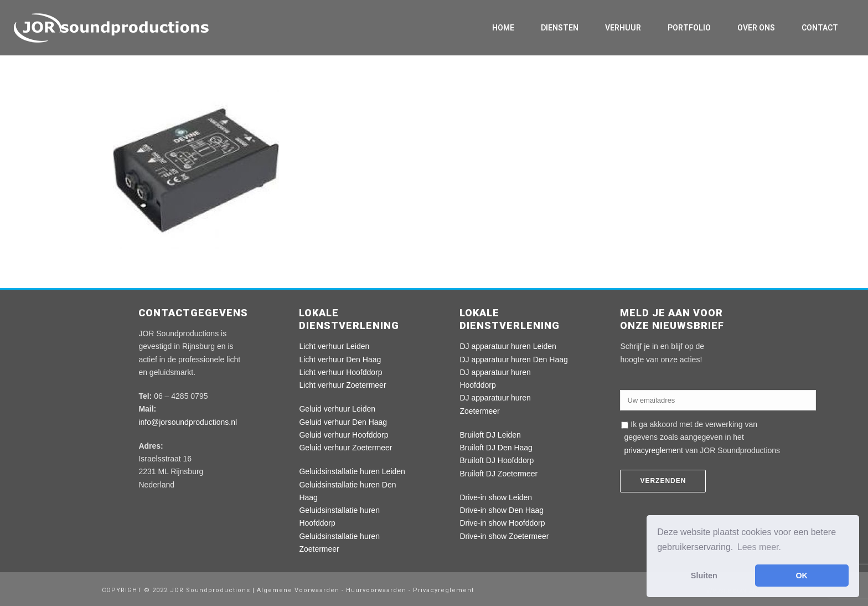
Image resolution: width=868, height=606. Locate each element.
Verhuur (623, 28)
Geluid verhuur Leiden (337, 409)
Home (503, 28)
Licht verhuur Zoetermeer (342, 385)
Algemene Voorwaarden (299, 590)
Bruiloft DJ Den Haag (496, 448)
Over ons (756, 28)
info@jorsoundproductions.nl (188, 422)
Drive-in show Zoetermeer (504, 536)
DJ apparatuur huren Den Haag (513, 360)
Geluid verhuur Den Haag (343, 422)
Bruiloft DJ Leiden (490, 435)
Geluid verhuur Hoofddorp (343, 435)
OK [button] (802, 576)
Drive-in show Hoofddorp (502, 523)
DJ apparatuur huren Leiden (508, 346)
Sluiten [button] (704, 576)
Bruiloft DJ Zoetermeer (498, 474)
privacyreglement (653, 450)
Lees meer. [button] (759, 547)
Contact (820, 28)
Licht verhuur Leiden (334, 346)
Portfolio (689, 28)
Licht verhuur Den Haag (340, 360)
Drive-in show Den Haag (502, 510)
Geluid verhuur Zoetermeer (345, 448)
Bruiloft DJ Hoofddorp (497, 460)
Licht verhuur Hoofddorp (340, 372)
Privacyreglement (443, 590)
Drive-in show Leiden (496, 497)
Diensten (560, 28)
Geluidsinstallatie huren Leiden (352, 471)
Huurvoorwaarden (376, 590)
